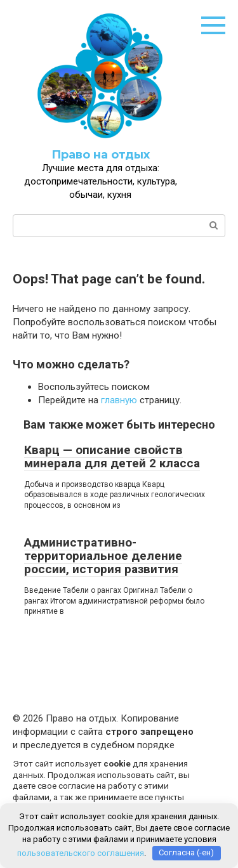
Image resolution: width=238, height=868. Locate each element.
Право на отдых (101, 155)
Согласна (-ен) (186, 852)
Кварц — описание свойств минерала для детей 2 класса (112, 457)
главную (119, 400)
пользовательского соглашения (81, 852)
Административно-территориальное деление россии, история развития (103, 556)
